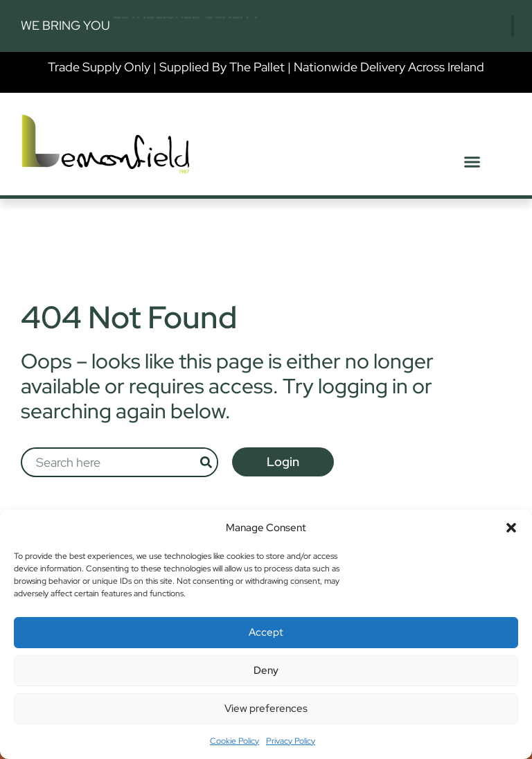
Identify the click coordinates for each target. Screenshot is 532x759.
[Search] (206, 462)
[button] (511, 528)
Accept (266, 632)
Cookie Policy (234, 741)
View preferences (266, 708)
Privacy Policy (291, 741)
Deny (266, 670)
